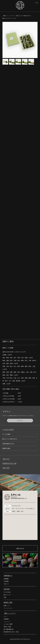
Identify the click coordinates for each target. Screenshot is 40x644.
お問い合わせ (6, 459)
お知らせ (6, 584)
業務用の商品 (6, 448)
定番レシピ (7, 606)
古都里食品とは (8, 576)
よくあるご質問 (8, 624)
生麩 (5, 597)
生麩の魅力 (7, 589)
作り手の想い (7, 592)
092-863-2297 (16, 506)
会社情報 (6, 581)
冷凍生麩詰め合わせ (8, 444)
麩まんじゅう (7, 595)
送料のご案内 (6, 468)
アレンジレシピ (8, 608)
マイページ (7, 622)
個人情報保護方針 (9, 629)
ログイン (20, 421)
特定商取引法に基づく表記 (10, 463)
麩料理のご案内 (8, 602)
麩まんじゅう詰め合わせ (10, 439)
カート (6, 616)
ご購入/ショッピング (8, 16)
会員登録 (6, 619)
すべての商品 (6, 434)
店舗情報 (6, 579)
